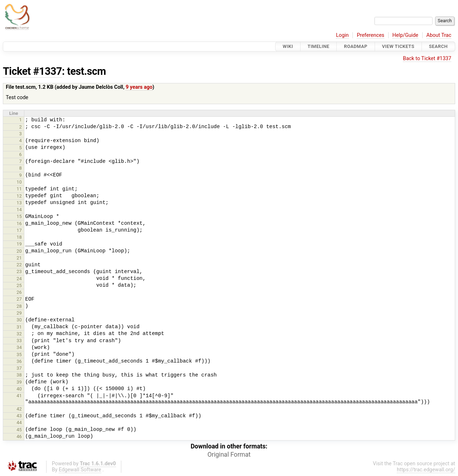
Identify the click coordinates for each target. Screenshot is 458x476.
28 (19, 306)
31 (19, 327)
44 (19, 422)
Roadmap (356, 46)
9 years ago (139, 87)
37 (19, 368)
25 (19, 285)
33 (19, 341)
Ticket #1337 (32, 71)
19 (19, 244)
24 (19, 279)
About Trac (439, 35)
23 (19, 271)
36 (19, 361)
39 (19, 382)
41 (19, 396)
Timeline (319, 46)
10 (19, 182)
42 (19, 409)
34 (19, 347)
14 (19, 210)
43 (19, 416)
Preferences (371, 35)
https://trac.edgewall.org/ (426, 470)
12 (19, 196)
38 (19, 375)
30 (19, 320)
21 (19, 258)
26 (19, 292)
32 (19, 334)
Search (438, 46)
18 (19, 237)
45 (19, 430)
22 (19, 265)
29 (19, 313)
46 (19, 436)
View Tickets (398, 46)
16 (19, 224)
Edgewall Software (80, 470)
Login (342, 35)
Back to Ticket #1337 (427, 59)
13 (19, 203)
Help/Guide (405, 35)
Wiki (288, 46)
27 (19, 299)
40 (19, 389)
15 (19, 216)
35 (19, 354)
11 (19, 189)
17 (19, 230)
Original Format (229, 455)
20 (19, 251)
